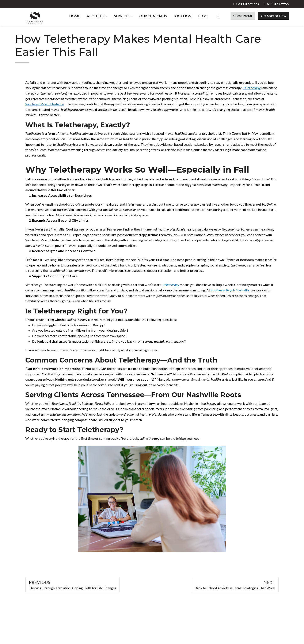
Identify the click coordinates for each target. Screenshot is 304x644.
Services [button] (122, 16)
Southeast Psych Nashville (45, 104)
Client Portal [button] (243, 16)
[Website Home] (35, 17)
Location (183, 16)
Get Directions (246, 4)
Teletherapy (252, 88)
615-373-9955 (276, 4)
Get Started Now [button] (273, 16)
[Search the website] (219, 16)
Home (75, 16)
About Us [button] (96, 16)
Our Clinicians (153, 16)
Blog (203, 16)
